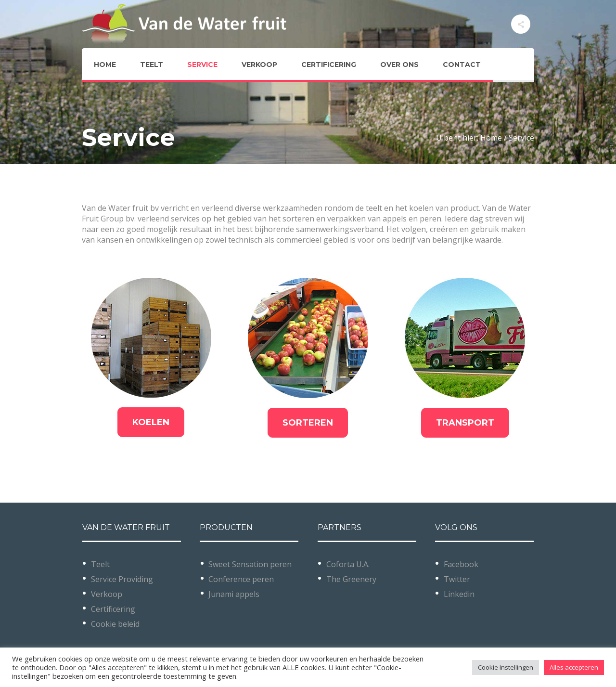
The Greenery (351, 579)
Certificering (113, 609)
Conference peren (241, 579)
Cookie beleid (115, 624)
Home (491, 138)
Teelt (100, 564)
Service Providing (122, 579)
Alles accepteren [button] (574, 667)
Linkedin (459, 594)
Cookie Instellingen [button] (506, 667)
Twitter (457, 579)
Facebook (461, 564)
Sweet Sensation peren (250, 564)
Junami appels (234, 594)
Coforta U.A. (348, 564)
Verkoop (107, 594)
